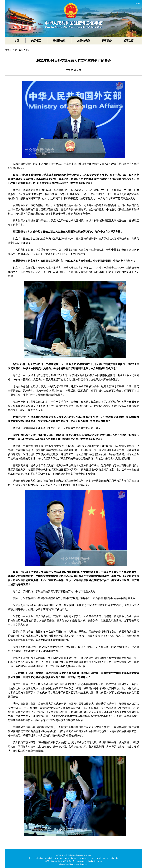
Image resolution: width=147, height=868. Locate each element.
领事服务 (107, 41)
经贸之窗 (129, 41)
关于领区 (36, 41)
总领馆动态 (84, 41)
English (137, 4)
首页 (17, 41)
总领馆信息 (59, 41)
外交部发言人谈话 (21, 50)
